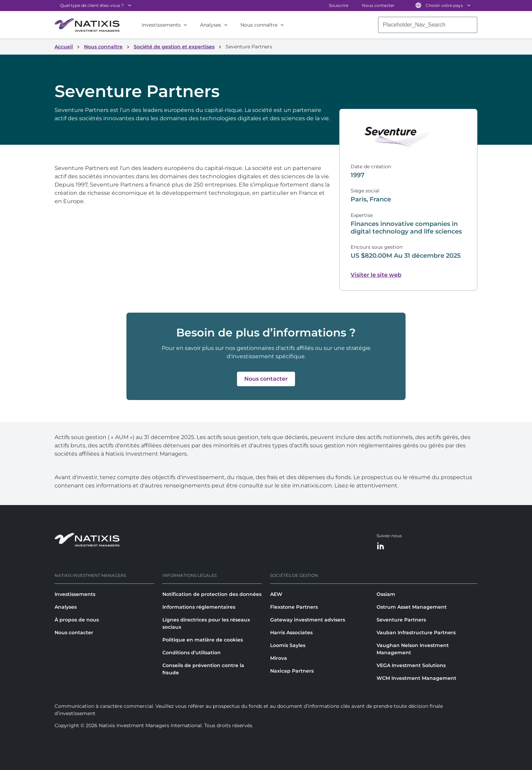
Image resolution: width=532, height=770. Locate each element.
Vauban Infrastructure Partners (416, 633)
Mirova (279, 658)
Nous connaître (259, 25)
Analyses (211, 25)
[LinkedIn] (381, 546)
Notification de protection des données (212, 594)
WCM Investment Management (416, 678)
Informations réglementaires (199, 607)
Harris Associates (291, 633)
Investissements (161, 25)
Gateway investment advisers (308, 620)
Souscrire (339, 5)
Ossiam (386, 594)
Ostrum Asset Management (412, 607)
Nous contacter (378, 5)
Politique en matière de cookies (203, 640)
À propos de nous (77, 620)
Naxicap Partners (292, 671)
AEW (276, 594)
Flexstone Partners (294, 607)
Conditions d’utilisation (192, 653)
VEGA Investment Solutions (411, 665)
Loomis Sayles (288, 645)
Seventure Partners (401, 620)
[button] (266, 379)
